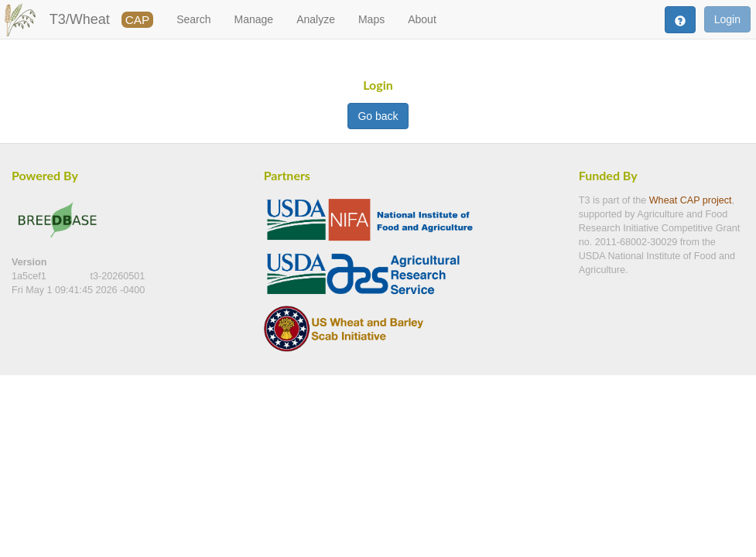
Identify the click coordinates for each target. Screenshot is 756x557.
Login (727, 19)
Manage (254, 19)
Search (193, 19)
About (422, 19)
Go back (378, 116)
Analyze (316, 19)
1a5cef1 (30, 276)
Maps (371, 19)
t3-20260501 (118, 276)
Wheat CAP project (691, 200)
